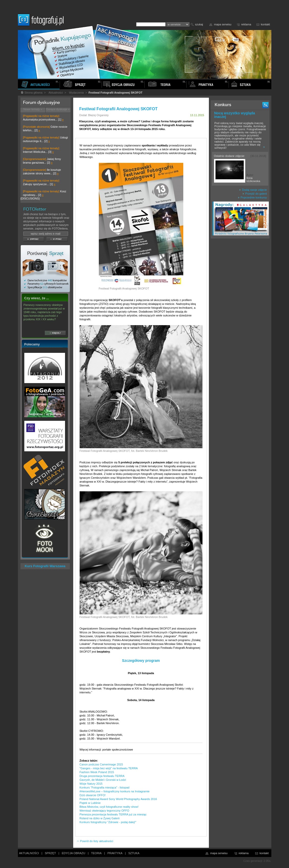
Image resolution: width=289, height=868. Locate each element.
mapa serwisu (223, 24)
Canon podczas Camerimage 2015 (101, 764)
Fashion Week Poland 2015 (97, 772)
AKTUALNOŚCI (29, 853)
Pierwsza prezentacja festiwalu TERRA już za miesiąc (113, 814)
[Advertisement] (240, 322)
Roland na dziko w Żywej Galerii (100, 818)
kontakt (265, 24)
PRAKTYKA (115, 853)
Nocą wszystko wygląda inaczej (235, 115)
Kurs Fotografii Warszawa (45, 566)
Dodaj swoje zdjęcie (253, 190)
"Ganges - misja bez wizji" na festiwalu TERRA (109, 768)
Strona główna (31, 93)
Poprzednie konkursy (252, 197)
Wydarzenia (76, 93)
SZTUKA (134, 853)
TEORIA (96, 853)
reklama (246, 24)
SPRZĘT (50, 853)
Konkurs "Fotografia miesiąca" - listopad (105, 787)
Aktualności (56, 93)
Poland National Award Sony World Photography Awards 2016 (118, 799)
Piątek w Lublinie (90, 803)
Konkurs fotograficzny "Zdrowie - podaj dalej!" (108, 822)
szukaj (199, 24)
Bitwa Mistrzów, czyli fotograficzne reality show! (109, 807)
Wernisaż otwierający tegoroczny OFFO (104, 811)
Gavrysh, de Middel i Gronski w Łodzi (103, 780)
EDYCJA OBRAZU (73, 853)
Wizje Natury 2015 (91, 784)
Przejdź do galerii (255, 194)
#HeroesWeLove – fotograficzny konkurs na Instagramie (115, 791)
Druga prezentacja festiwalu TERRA (102, 776)
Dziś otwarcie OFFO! (93, 795)
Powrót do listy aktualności (95, 841)
